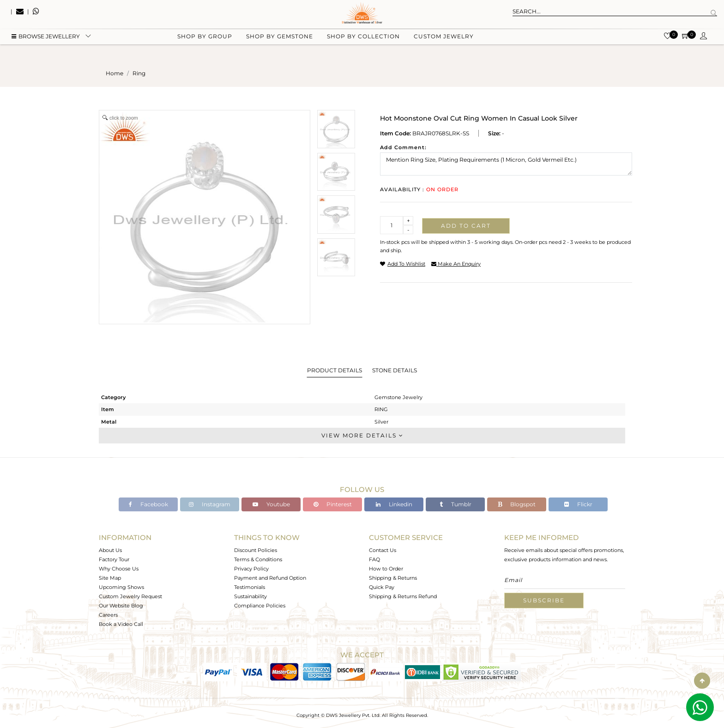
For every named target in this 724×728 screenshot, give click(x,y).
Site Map (110, 578)
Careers (108, 615)
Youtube (271, 504)
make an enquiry (456, 264)
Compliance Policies (260, 606)
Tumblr (456, 504)
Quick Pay (382, 587)
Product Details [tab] (335, 370)
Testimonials (250, 587)
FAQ (374, 559)
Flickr (578, 504)
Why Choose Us (119, 569)
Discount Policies (256, 550)
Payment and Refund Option (270, 578)
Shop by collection (363, 46)
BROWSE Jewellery (46, 46)
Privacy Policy (251, 569)
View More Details (362, 435)
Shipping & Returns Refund (403, 596)
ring (139, 73)
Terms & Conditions (258, 559)
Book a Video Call (121, 624)
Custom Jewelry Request (130, 596)
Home (115, 73)
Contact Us (383, 550)
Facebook (148, 504)
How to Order (386, 569)
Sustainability (250, 596)
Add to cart (466, 226)
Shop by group (205, 46)
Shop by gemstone (280, 46)
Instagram (210, 504)
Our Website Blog (121, 606)
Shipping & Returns (393, 578)
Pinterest (333, 504)
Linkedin (394, 504)
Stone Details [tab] (395, 370)
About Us (110, 550)
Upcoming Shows (121, 587)
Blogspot (517, 504)
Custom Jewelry (444, 46)
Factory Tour (114, 559)
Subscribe (544, 600)
